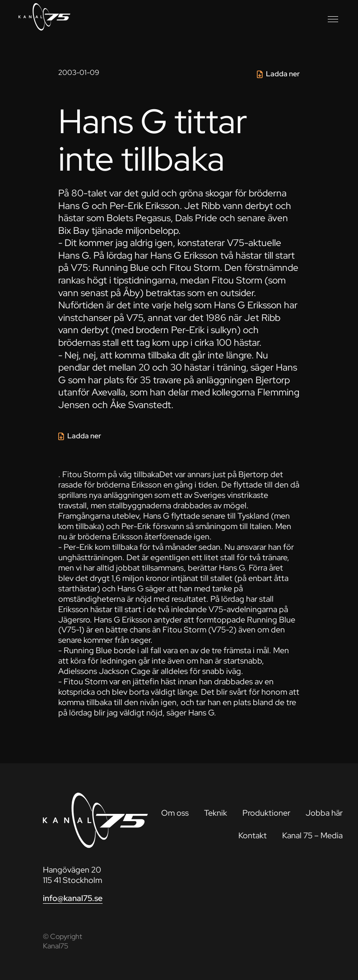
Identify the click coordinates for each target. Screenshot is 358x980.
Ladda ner (283, 74)
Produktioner (266, 813)
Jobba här (324, 813)
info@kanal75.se (73, 898)
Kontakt (253, 835)
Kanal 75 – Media (312, 835)
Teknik (216, 813)
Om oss (175, 813)
